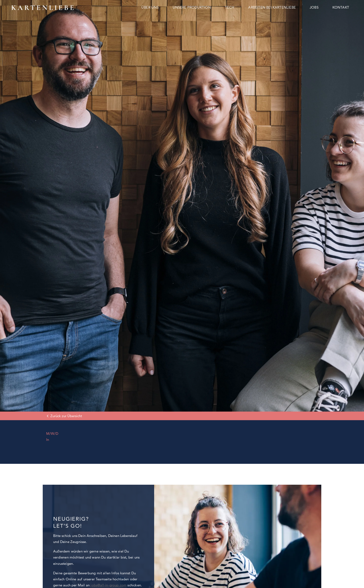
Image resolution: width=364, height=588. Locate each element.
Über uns (150, 7)
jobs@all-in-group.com (109, 585)
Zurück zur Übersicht (66, 416)
